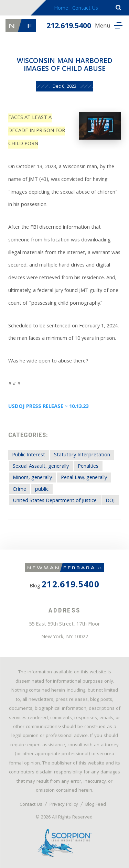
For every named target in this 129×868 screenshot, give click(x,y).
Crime (19, 490)
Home (61, 9)
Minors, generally (32, 478)
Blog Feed (96, 805)
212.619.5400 (69, 27)
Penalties (88, 467)
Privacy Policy (64, 805)
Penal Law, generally (84, 478)
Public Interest (29, 455)
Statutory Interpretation (82, 455)
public (42, 490)
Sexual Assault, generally (41, 467)
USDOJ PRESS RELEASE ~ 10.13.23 (48, 407)
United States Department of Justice (55, 501)
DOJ (110, 501)
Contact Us (85, 9)
